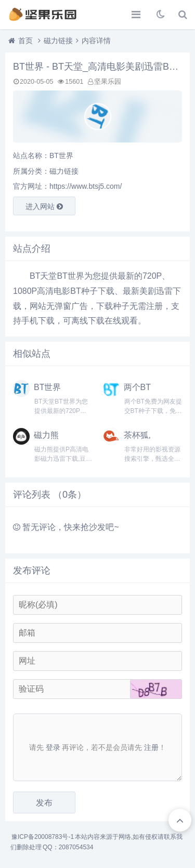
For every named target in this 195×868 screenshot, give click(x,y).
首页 (25, 41)
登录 (53, 747)
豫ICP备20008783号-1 (43, 837)
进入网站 (44, 206)
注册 (151, 747)
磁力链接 (58, 41)
